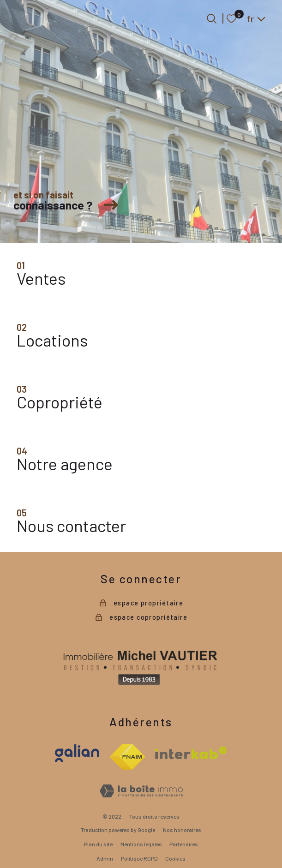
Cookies (175, 858)
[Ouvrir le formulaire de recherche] (212, 19)
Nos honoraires (182, 830)
